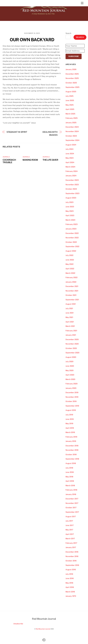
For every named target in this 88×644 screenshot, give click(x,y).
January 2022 (71, 282)
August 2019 (71, 410)
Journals (6, 157)
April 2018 (70, 481)
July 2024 (69, 149)
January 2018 (71, 494)
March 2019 (70, 432)
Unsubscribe (18, 624)
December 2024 (72, 127)
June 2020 (70, 366)
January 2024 (71, 176)
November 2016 (72, 556)
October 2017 (71, 508)
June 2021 (70, 313)
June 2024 (70, 154)
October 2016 (71, 561)
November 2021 (72, 291)
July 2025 (69, 96)
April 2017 (70, 534)
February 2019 (71, 437)
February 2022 (71, 277)
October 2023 (71, 189)
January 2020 (71, 388)
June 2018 (70, 472)
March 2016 (70, 592)
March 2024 (70, 167)
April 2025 (70, 109)
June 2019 (70, 419)
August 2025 (71, 92)
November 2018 (72, 450)
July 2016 (69, 574)
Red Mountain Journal (43, 629)
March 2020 (70, 379)
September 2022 (72, 246)
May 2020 (69, 370)
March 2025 (70, 114)
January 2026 (71, 69)
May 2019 (69, 423)
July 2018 (69, 468)
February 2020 (71, 384)
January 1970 (71, 596)
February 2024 (72, 171)
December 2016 (72, 552)
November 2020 (72, 344)
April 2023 (70, 215)
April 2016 (70, 587)
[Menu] (82, 3)
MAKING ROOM (30, 160)
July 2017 (69, 521)
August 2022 (71, 251)
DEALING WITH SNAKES (50, 133)
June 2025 (70, 100)
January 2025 (71, 123)
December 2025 (72, 74)
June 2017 (70, 525)
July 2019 (69, 415)
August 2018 (71, 463)
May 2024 (70, 158)
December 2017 (72, 499)
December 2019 (72, 392)
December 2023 (72, 180)
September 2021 (72, 300)
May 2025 (70, 105)
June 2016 (70, 578)
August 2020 (71, 357)
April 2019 (70, 428)
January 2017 (71, 547)
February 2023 (72, 224)
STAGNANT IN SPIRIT (17, 132)
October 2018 (71, 454)
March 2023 (70, 220)
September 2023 (72, 193)
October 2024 (71, 136)
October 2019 (71, 401)
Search (68, 33)
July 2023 (69, 202)
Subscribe (74, 56)
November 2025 (72, 78)
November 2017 (72, 503)
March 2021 (70, 326)
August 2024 (71, 145)
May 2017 (69, 530)
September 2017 (72, 512)
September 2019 (72, 406)
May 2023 (70, 211)
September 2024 (72, 140)
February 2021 (71, 331)
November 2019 (72, 397)
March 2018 (70, 485)
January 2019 (71, 441)
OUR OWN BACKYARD (32, 40)
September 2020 (72, 353)
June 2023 (70, 207)
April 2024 (70, 162)
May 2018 (69, 477)
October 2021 (71, 295)
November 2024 (72, 131)
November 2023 (72, 185)
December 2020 (72, 339)
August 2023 (71, 198)
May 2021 (69, 317)
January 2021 (71, 335)
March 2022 (70, 273)
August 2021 (71, 304)
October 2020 (71, 348)
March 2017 (70, 539)
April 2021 (70, 322)
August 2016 (71, 570)
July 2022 (69, 255)
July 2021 (69, 308)
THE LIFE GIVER (50, 160)
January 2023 (71, 229)
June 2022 (70, 260)
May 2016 (69, 583)
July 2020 (69, 361)
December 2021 (72, 286)
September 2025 (72, 87)
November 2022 (72, 238)
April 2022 (70, 269)
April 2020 (70, 375)
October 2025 (71, 83)
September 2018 (72, 459)
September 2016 (72, 565)
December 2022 (72, 233)
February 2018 (71, 490)
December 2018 (72, 446)
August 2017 (71, 516)
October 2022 (71, 242)
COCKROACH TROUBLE (9, 161)
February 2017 (71, 543)
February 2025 (72, 118)
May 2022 (69, 264)
